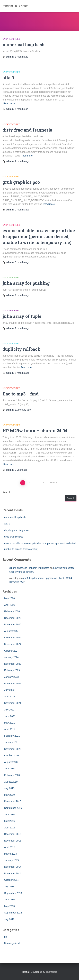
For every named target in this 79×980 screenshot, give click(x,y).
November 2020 (13, 749)
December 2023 (13, 664)
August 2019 (11, 782)
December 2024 (13, 637)
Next (52, 483)
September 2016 (13, 808)
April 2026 (10, 605)
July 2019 (9, 788)
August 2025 (11, 631)
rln (6, 937)
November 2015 (13, 841)
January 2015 (11, 860)
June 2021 (10, 716)
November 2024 (13, 644)
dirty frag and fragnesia (27, 130)
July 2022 (9, 690)
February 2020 (12, 775)
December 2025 (13, 618)
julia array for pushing (26, 283)
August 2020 (11, 762)
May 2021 (9, 723)
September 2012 (13, 913)
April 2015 (10, 847)
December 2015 (13, 834)
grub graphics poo (21, 182)
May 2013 (9, 906)
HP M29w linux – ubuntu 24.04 (35, 431)
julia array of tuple (22, 316)
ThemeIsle (51, 972)
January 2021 (11, 742)
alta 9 (8, 78)
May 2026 (9, 598)
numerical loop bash (24, 45)
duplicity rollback (21, 349)
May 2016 (9, 821)
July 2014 (9, 886)
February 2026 (12, 611)
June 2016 (10, 815)
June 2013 (10, 900)
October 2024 (11, 651)
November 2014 (13, 873)
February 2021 (12, 736)
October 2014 (11, 880)
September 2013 (13, 893)
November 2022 (13, 683)
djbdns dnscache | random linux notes (29, 568)
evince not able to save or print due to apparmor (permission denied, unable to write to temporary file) (39, 237)
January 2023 (11, 677)
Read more (9, 103)
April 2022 (10, 697)
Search (7, 492)
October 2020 (11, 755)
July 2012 (9, 919)
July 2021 (9, 710)
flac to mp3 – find (21, 394)
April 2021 (10, 729)
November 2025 (13, 624)
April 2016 (10, 828)
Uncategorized (11, 39)
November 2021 (13, 703)
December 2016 (13, 801)
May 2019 (9, 795)
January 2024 (11, 657)
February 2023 (12, 670)
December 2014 (13, 867)
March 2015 (11, 854)
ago (22, 57)
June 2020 (10, 769)
